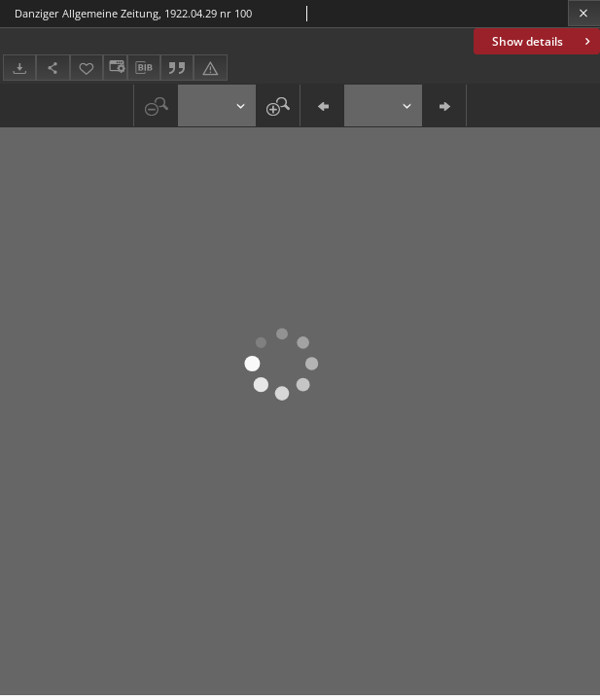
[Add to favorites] (87, 68)
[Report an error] (210, 68)
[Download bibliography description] (144, 68)
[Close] (584, 13)
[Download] (19, 68)
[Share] (53, 68)
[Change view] (115, 68)
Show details (543, 41)
